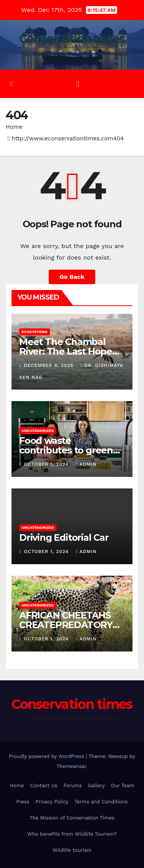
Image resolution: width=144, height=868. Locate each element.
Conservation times (72, 39)
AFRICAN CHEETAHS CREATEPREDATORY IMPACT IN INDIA (66, 625)
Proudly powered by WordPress (47, 756)
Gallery (96, 786)
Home (14, 127)
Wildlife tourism (72, 850)
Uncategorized (38, 431)
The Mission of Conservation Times (72, 818)
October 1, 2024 (47, 464)
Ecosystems (35, 332)
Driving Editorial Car (64, 537)
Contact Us (44, 786)
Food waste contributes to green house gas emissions (66, 450)
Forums (73, 786)
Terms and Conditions (101, 802)
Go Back (72, 277)
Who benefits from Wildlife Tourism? (72, 834)
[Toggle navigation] (78, 84)
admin (86, 464)
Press (23, 802)
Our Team (123, 786)
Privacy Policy (52, 802)
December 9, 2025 (50, 365)
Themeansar (71, 766)
